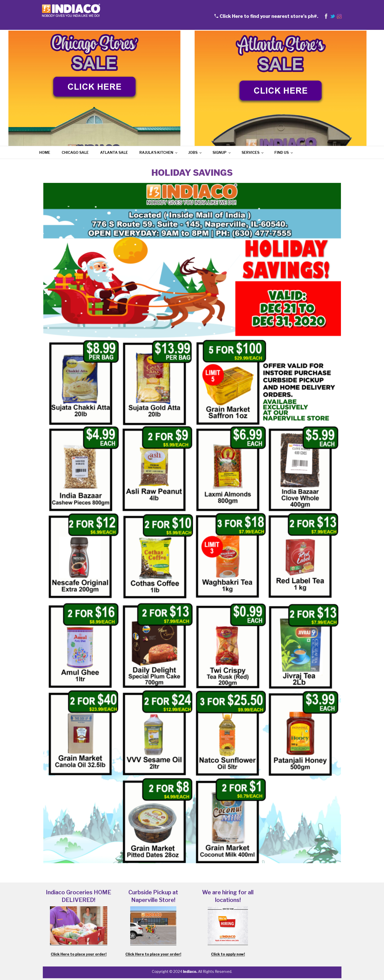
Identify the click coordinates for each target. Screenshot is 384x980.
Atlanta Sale (114, 152)
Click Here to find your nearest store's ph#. (269, 16)
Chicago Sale (75, 152)
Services (253, 152)
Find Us (284, 152)
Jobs (195, 152)
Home (45, 152)
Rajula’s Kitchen (159, 152)
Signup (222, 152)
